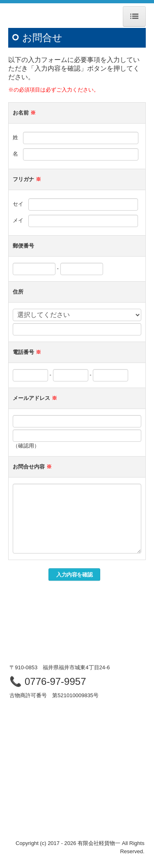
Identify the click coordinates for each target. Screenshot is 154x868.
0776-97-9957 (55, 681)
